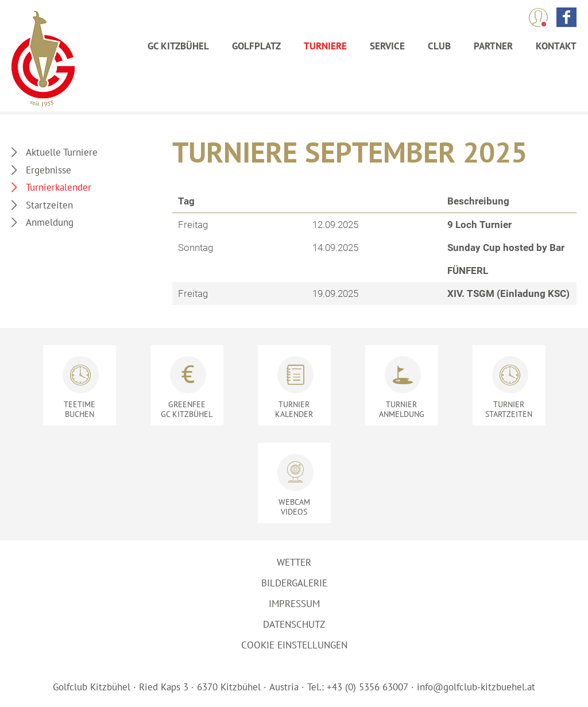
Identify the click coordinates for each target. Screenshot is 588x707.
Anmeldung (50, 222)
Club (439, 46)
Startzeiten (49, 205)
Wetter (294, 562)
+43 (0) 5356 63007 (367, 687)
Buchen (80, 409)
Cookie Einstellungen (294, 645)
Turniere (325, 46)
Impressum (294, 604)
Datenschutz (294, 624)
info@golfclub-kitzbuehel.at (476, 687)
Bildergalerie (294, 583)
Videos (294, 507)
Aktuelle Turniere (62, 152)
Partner (493, 46)
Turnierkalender (59, 187)
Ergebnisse (49, 170)
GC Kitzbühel (178, 46)
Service (387, 46)
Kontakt (556, 46)
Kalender (294, 409)
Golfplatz (256, 46)
